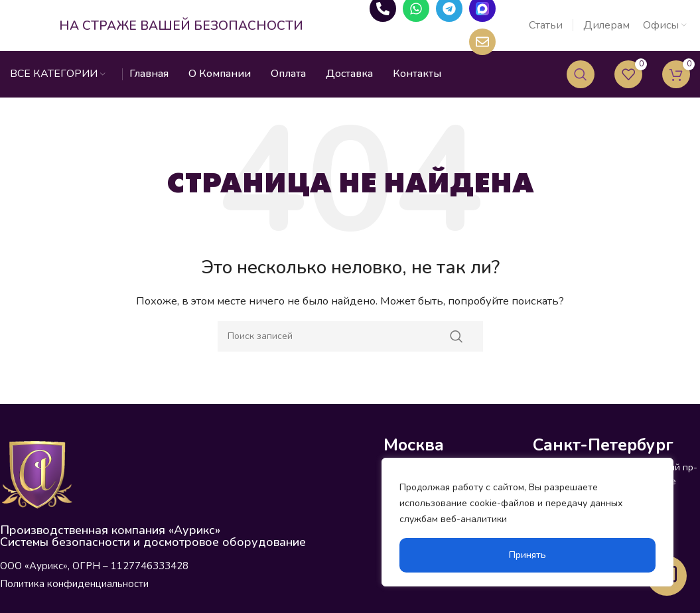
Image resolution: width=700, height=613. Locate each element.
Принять (527, 555)
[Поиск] (581, 83)
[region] (527, 522)
